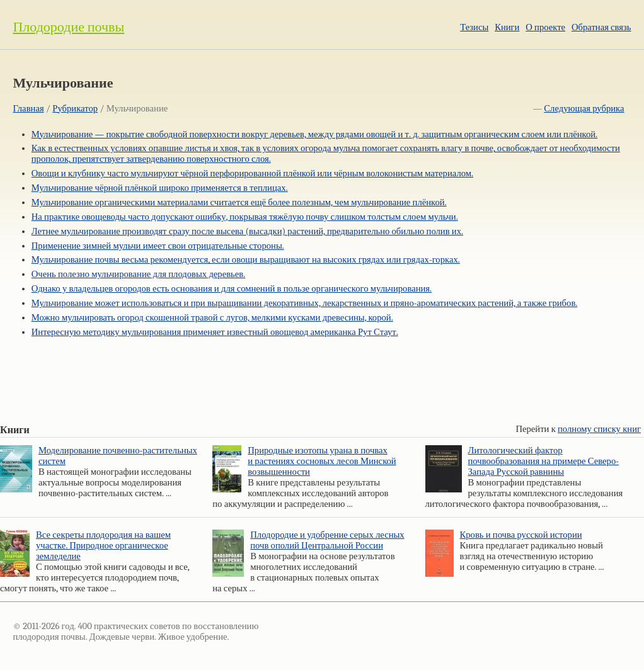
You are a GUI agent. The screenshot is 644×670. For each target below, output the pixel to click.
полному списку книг (599, 429)
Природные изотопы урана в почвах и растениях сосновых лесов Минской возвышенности (322, 461)
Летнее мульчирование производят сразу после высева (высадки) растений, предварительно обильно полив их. (247, 231)
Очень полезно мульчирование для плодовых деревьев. (138, 274)
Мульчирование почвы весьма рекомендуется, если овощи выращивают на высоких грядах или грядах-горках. (246, 260)
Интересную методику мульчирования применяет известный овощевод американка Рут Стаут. (215, 332)
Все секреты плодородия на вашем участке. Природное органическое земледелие (103, 546)
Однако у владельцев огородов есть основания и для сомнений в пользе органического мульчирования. (232, 289)
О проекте (545, 27)
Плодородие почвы (68, 27)
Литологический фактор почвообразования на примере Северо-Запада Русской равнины (544, 461)
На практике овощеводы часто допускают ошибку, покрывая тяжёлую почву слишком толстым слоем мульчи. (245, 217)
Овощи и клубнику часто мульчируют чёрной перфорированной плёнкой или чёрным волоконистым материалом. (252, 173)
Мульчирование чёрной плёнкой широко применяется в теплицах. (160, 188)
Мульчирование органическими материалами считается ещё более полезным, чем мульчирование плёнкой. (239, 202)
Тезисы (474, 27)
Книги (507, 27)
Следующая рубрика (584, 109)
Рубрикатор (75, 109)
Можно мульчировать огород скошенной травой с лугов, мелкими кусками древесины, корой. (212, 318)
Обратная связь (601, 27)
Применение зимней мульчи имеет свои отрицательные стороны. (158, 246)
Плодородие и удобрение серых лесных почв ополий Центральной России (327, 540)
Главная (28, 109)
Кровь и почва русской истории (521, 535)
